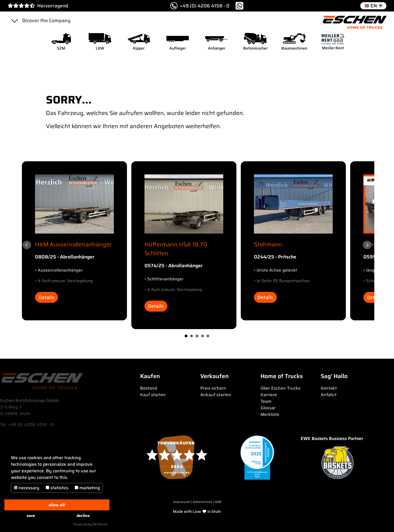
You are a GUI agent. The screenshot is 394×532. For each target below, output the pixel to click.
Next (367, 245)
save (31, 516)
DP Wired (100, 524)
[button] (373, 6)
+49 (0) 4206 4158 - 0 (200, 6)
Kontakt (329, 388)
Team (266, 401)
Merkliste (270, 414)
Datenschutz (203, 502)
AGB (218, 502)
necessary (27, 488)
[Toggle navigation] (14, 21)
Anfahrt (329, 395)
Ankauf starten (216, 395)
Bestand (149, 388)
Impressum (182, 502)
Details (47, 297)
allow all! (57, 505)
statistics (57, 488)
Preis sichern (213, 388)
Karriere (269, 395)
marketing (87, 488)
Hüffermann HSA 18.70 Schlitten (176, 249)
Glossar (268, 408)
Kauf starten (153, 395)
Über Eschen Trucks (280, 388)
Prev (27, 245)
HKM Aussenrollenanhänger (73, 244)
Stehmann (268, 244)
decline (83, 516)
